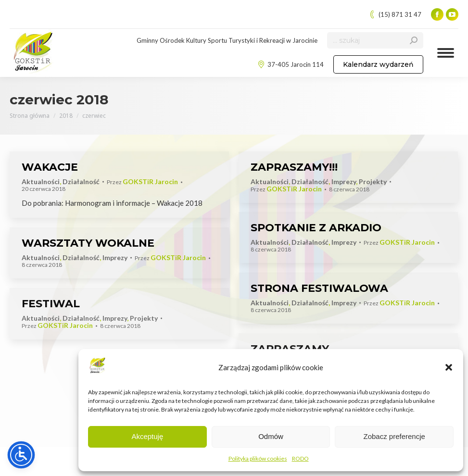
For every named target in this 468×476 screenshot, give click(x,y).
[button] (449, 367)
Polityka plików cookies (258, 458)
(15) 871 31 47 (395, 15)
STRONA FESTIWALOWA (319, 288)
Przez (142, 182)
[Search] (375, 40)
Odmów (271, 436)
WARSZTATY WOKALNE (88, 243)
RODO (300, 458)
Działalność (81, 182)
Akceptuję (147, 436)
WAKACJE (50, 167)
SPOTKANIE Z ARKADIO (316, 228)
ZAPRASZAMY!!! (294, 167)
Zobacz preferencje (394, 436)
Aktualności (41, 182)
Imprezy (344, 182)
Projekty (373, 182)
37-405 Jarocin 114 (291, 65)
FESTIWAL (51, 304)
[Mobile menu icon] (446, 53)
